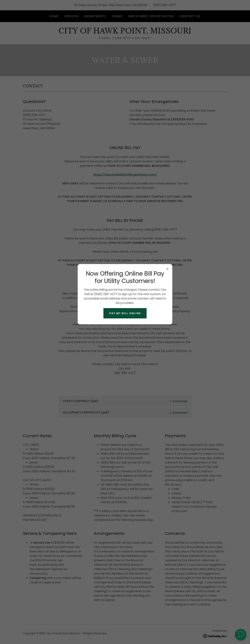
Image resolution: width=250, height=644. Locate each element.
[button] (241, 635)
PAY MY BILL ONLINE (125, 313)
